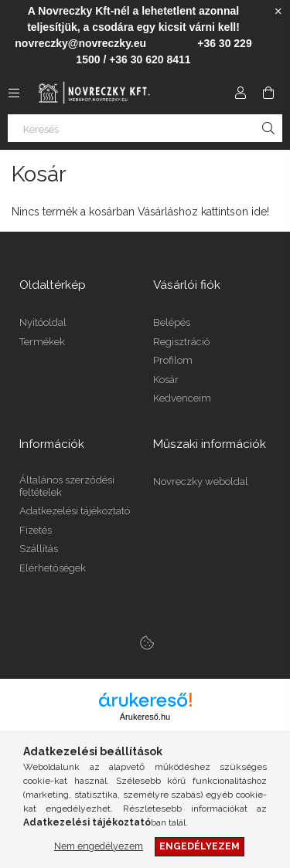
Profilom (173, 360)
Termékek (42, 342)
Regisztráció (181, 342)
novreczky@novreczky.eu (80, 43)
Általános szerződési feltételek (67, 486)
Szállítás (39, 549)
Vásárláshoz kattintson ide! (203, 212)
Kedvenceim (182, 398)
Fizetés (36, 530)
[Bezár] (278, 12)
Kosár (166, 380)
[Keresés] (145, 128)
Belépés (172, 322)
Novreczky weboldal (201, 481)
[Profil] (241, 93)
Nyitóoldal (43, 322)
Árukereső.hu (145, 717)
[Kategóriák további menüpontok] (14, 93)
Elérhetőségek (53, 568)
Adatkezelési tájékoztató (75, 511)
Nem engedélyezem (99, 846)
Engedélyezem (200, 846)
